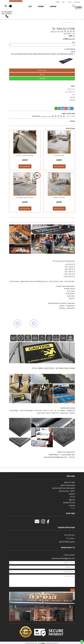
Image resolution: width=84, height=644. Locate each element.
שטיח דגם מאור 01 (64, 29)
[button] (14, 606)
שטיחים (69, 22)
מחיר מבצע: (71, 39)
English (11, 1)
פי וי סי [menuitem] (72, 497)
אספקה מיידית (7, 13)
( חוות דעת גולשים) (56, 32)
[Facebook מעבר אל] (48, 522)
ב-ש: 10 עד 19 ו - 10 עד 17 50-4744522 (67, 538)
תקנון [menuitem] (63, 2)
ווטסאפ (42, 78)
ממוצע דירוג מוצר (53, 116)
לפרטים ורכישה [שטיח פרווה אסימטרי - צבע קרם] (25, 166)
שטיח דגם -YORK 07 (59, 198)
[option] (42, 606)
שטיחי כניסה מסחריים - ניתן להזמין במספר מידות (53, 368)
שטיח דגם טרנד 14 (59, 155)
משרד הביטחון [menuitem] (70, 482)
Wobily (48, 643)
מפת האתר (71, 476)
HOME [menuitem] (57, 2)
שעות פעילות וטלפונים (66, 527)
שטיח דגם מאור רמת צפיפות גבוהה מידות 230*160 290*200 (70, 95)
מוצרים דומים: (70, 128)
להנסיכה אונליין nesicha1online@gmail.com (63, 557)
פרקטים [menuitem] (72, 494)
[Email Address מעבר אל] (37, 522)
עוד (30, 6)
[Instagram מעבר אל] (43, 522)
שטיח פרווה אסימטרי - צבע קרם (25, 155)
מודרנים (64, 22)
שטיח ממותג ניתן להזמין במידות (64, 261)
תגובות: (72, 121)
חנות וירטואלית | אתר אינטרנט (31, 643)
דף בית (73, 22)
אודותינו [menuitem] (72, 505)
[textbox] (42, 287)
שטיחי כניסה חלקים (68, 408)
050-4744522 (7, 14)
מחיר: (72, 36)
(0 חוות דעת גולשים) (46, 116)
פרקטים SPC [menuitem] (77, 2)
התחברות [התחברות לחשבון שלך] (19, 1)
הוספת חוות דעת (36, 116)
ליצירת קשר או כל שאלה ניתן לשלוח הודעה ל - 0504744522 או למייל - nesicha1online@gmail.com (59, 455)
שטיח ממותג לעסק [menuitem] (68, 485)
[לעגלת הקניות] (10, 6)
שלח (73, 590)
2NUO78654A (67, 34)
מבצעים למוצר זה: (70, 49)
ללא (72, 52)
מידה (73, 42)
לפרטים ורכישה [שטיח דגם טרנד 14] (59, 166)
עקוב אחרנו (70, 513)
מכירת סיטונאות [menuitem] (69, 502)
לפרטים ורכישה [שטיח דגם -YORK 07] (59, 209)
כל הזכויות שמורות (68, 547)
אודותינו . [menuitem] (69, 2)
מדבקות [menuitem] (72, 500)
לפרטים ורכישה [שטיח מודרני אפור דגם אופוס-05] (25, 209)
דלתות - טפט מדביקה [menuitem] (67, 491)
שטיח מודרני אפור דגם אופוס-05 (25, 198)
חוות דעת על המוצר (68, 113)
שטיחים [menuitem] (53, 6)
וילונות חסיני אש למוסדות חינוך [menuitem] (64, 488)
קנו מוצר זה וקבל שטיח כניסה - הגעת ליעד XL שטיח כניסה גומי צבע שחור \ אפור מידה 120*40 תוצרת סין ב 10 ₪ (42, 54)
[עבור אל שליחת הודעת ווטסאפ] (82, 642)
